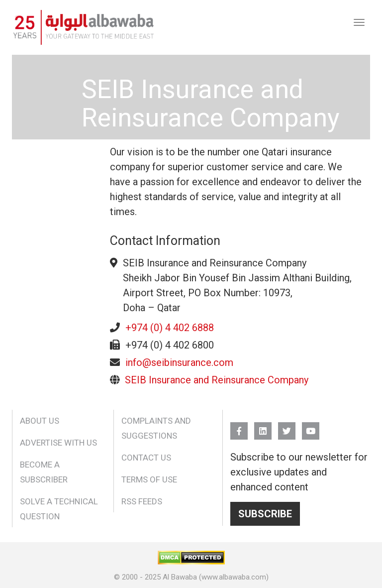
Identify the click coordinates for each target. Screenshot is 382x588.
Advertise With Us (58, 443)
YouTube (311, 426)
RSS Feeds (142, 501)
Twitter (287, 426)
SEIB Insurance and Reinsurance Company (217, 380)
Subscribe (265, 514)
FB (239, 426)
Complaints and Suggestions (156, 428)
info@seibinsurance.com (179, 362)
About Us (40, 421)
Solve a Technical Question (59, 509)
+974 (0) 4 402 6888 (170, 328)
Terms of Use (149, 479)
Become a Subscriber (44, 472)
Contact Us (146, 458)
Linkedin (263, 426)
